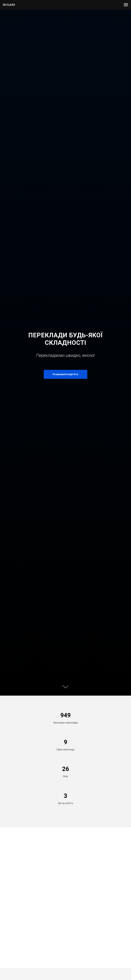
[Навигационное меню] (126, 5)
